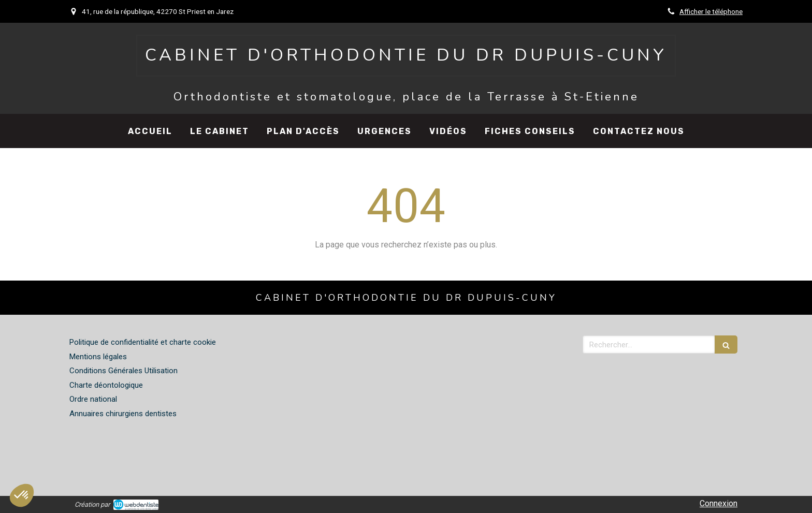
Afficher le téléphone (711, 11)
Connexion (719, 503)
